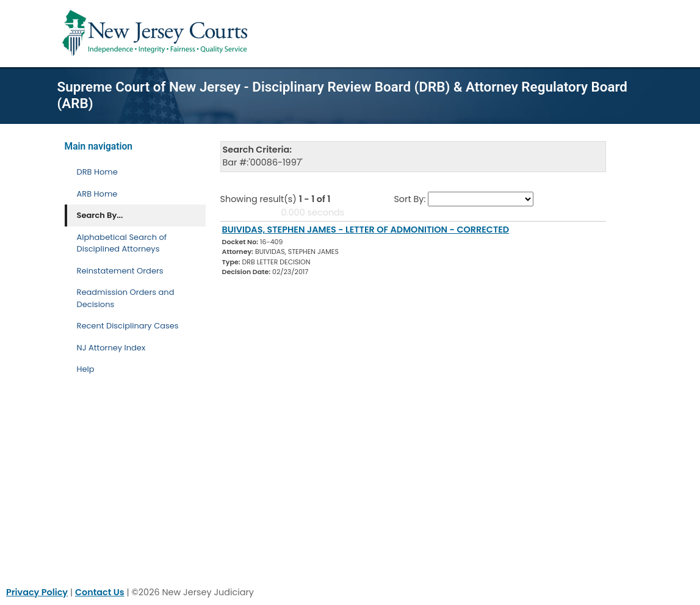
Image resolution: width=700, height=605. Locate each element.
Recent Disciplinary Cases (128, 326)
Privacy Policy (37, 592)
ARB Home (97, 194)
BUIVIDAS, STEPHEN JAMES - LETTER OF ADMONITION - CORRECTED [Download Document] (366, 230)
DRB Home (97, 172)
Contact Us (100, 592)
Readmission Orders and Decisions (126, 298)
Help (86, 369)
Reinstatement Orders (120, 271)
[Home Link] (157, 34)
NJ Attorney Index (111, 348)
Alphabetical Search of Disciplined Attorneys (122, 243)
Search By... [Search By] (100, 215)
